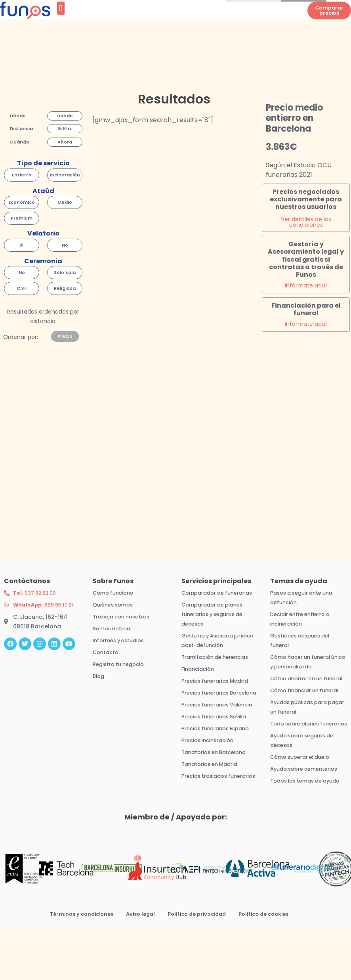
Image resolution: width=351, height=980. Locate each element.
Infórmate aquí (306, 294)
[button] (61, 16)
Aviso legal (137, 955)
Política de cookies (271, 955)
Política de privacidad (198, 955)
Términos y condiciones (74, 955)
